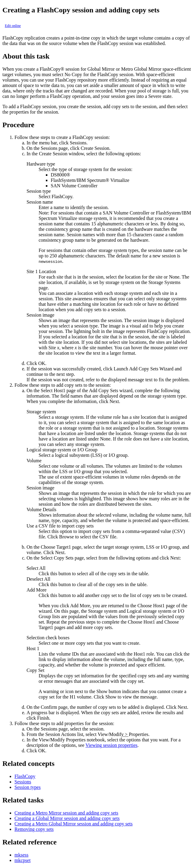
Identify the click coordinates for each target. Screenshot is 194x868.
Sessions (23, 782)
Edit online (13, 26)
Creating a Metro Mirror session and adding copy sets (66, 813)
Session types (28, 787)
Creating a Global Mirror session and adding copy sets (67, 818)
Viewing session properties (111, 745)
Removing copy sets (34, 829)
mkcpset (22, 860)
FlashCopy (25, 776)
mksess (21, 855)
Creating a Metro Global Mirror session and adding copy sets (73, 824)
